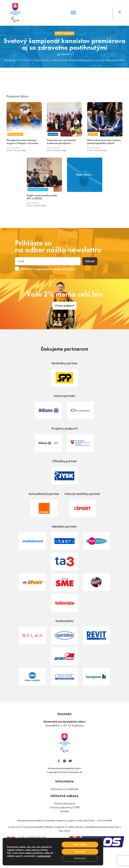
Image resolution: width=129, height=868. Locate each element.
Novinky (26, 60)
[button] (120, 13)
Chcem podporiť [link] (64, 306)
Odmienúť (80, 851)
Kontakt (65, 811)
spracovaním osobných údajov (56, 269)
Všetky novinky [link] (64, 33)
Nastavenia (80, 858)
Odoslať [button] (90, 261)
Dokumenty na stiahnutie (65, 789)
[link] (64, 742)
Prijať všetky (80, 844)
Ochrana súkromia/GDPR (65, 807)
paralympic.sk (12, 60)
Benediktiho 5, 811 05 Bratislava (65, 725)
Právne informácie (65, 803)
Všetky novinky (41, 60)
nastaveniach (44, 856)
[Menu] (73, 12)
